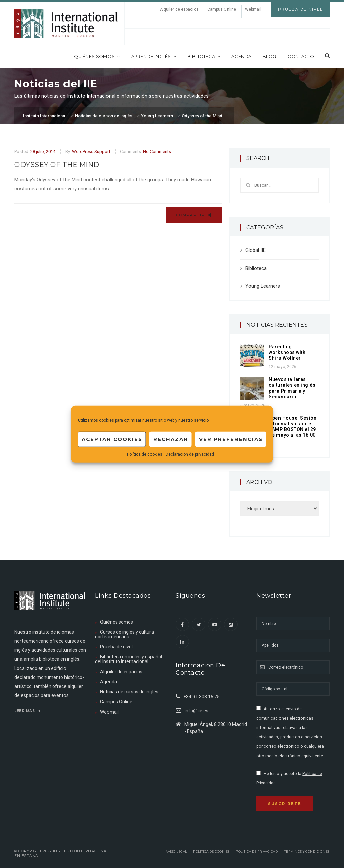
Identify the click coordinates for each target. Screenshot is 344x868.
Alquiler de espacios (179, 9)
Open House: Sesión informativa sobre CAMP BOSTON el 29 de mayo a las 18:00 (293, 426)
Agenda (241, 56)
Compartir (194, 215)
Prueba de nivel (116, 647)
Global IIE (255, 250)
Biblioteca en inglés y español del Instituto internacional (128, 659)
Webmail (253, 9)
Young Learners (263, 286)
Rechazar (171, 439)
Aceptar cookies (112, 439)
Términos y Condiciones (307, 851)
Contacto (301, 56)
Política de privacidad (257, 851)
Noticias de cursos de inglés (129, 692)
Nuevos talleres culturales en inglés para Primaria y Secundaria (292, 388)
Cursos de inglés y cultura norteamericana (124, 634)
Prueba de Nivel (300, 9)
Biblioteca (204, 56)
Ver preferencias (231, 439)
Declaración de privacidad (190, 454)
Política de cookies (145, 454)
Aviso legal (176, 851)
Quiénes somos (97, 56)
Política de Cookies (211, 851)
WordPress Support (91, 152)
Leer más (28, 711)
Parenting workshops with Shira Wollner (287, 352)
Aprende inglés (154, 56)
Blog (269, 56)
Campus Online (222, 9)
